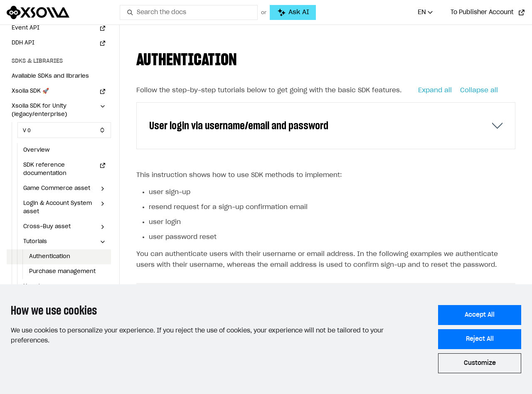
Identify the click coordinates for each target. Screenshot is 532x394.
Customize (480, 363)
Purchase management (62, 272)
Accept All (480, 315)
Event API (26, 28)
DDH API (23, 43)
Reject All (480, 339)
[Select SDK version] (64, 130)
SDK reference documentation (45, 169)
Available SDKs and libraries (50, 76)
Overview (36, 150)
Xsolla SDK (30, 91)
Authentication (50, 257)
